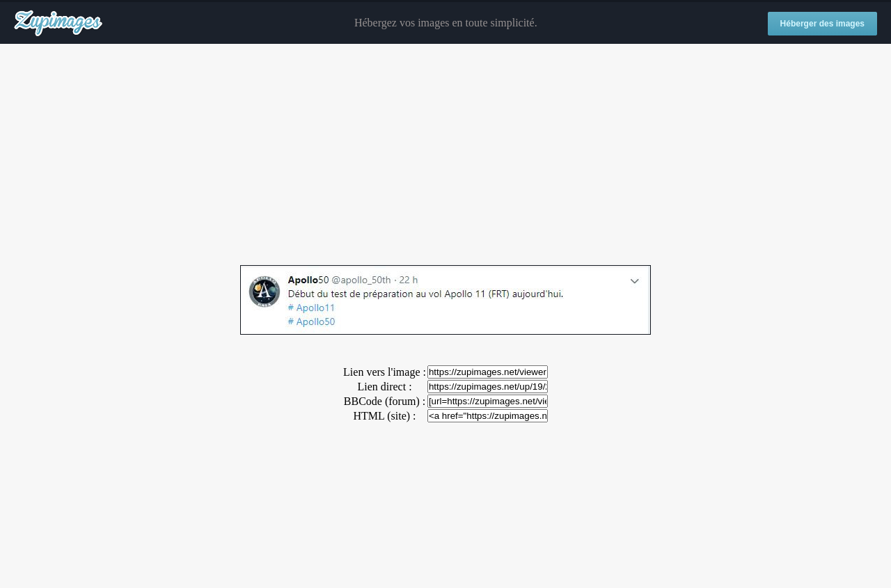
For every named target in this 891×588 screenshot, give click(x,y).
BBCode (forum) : (385, 401)
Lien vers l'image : (385, 372)
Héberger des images (822, 24)
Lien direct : (384, 387)
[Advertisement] (445, 155)
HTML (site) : (384, 416)
